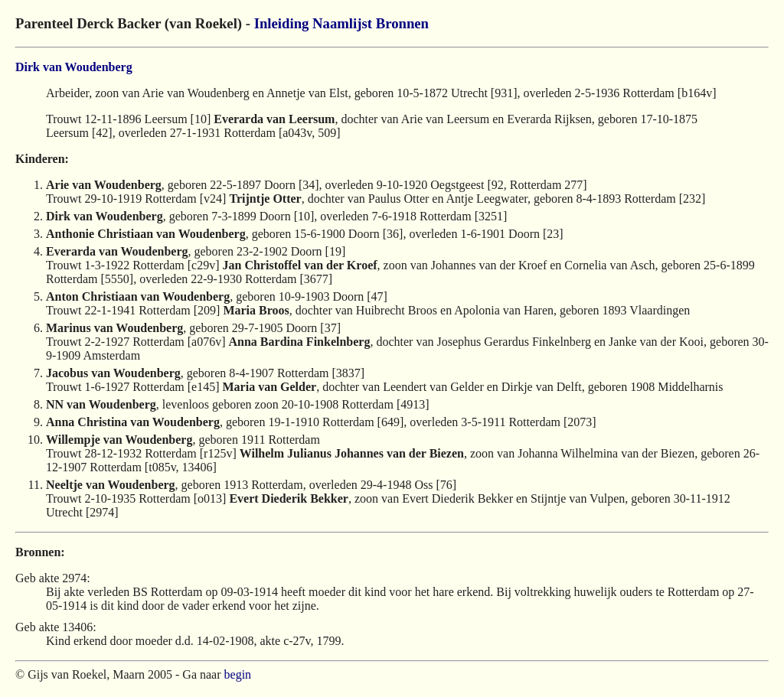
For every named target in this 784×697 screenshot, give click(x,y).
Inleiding (282, 23)
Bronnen (402, 23)
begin (238, 674)
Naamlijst (342, 23)
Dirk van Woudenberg (74, 67)
